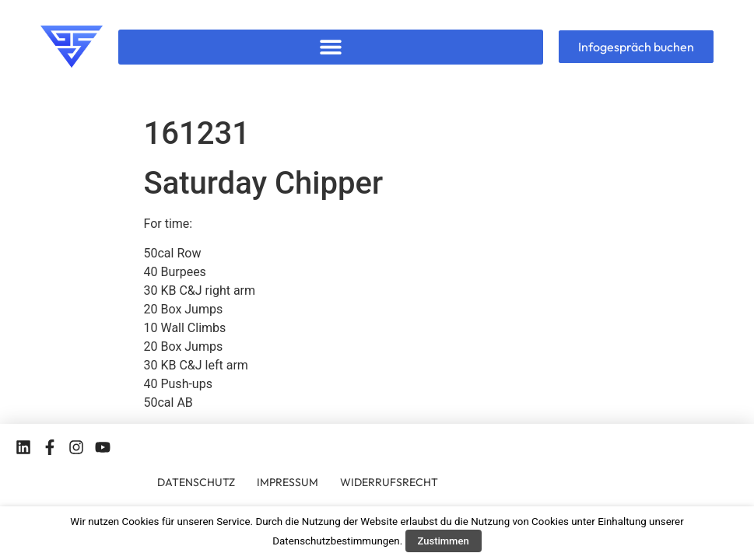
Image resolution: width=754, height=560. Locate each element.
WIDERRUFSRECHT (389, 482)
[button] (330, 47)
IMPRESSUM (288, 482)
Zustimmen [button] (444, 541)
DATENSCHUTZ (196, 482)
